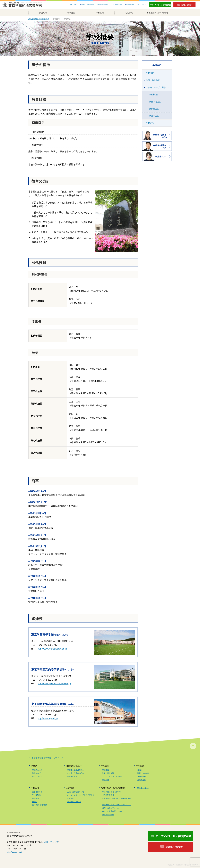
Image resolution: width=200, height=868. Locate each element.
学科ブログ (36, 773)
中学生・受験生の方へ (88, 5)
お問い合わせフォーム (111, 808)
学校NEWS (36, 795)
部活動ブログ (37, 776)
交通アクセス (130, 5)
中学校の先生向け (74, 802)
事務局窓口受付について (111, 792)
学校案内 (43, 13)
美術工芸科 (142, 780)
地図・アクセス (51, 842)
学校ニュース (74, 5)
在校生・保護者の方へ (104, 5)
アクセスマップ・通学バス (158, 87)
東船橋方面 (154, 94)
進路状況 (36, 798)
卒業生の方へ (119, 5)
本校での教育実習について (112, 811)
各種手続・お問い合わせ (157, 13)
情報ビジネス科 (143, 773)
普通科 (140, 770)
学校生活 (100, 13)
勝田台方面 (154, 109)
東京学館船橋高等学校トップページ (47, 758)
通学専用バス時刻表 (40, 805)
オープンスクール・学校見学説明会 (81, 795)
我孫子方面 (154, 116)
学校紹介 (71, 798)
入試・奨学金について (76, 792)
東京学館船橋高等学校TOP (39, 19)
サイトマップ (142, 5)
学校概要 (150, 73)
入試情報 (129, 13)
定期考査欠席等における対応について (117, 805)
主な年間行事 (37, 792)
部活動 (35, 802)
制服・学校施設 (153, 80)
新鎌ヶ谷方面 (155, 102)
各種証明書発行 (108, 795)
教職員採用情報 (108, 815)
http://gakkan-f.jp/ (14, 852)
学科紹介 (71, 13)
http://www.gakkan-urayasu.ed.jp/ (54, 684)
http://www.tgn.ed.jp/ (48, 718)
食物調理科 (142, 776)
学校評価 (150, 123)
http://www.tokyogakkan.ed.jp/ (53, 649)
